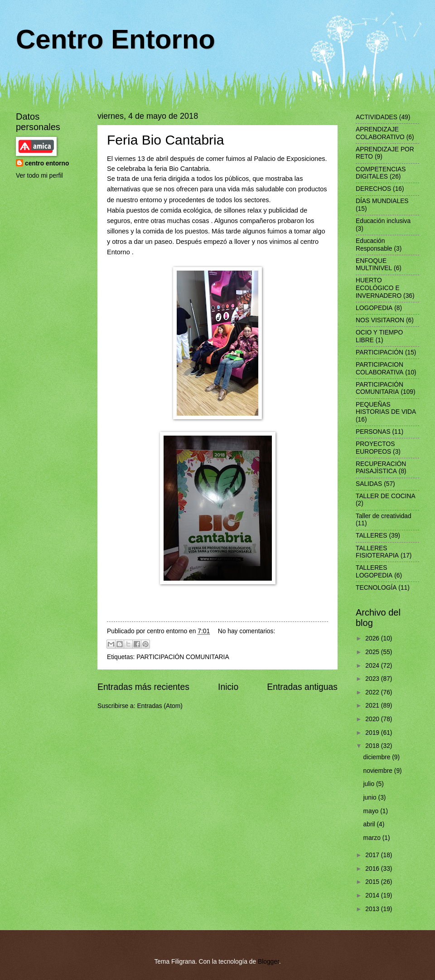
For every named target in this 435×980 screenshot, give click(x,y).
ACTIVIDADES (377, 117)
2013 (373, 909)
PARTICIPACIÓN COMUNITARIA (183, 657)
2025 (373, 652)
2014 (373, 895)
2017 (373, 855)
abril (370, 824)
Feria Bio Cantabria (165, 140)
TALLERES (372, 536)
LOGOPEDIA (374, 308)
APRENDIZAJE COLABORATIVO (380, 133)
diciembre (378, 757)
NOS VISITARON (380, 320)
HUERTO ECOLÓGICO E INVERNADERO (379, 288)
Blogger (268, 962)
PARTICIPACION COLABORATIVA (379, 369)
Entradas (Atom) (159, 706)
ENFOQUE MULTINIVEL (374, 265)
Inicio (228, 687)
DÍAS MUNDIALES (382, 201)
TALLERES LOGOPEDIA (374, 572)
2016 (373, 869)
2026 (373, 638)
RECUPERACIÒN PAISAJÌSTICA (381, 468)
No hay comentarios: (247, 631)
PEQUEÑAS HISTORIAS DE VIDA (386, 408)
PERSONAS (373, 432)
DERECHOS (373, 189)
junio (371, 798)
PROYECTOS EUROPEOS (375, 448)
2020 (373, 719)
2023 (373, 679)
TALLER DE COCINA (386, 496)
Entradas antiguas (302, 687)
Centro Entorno (116, 39)
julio (370, 784)
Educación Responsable (374, 245)
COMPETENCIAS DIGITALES (381, 173)
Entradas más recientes (143, 687)
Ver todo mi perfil (39, 176)
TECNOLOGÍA (376, 588)
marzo (373, 838)
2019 (373, 733)
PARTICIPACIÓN (379, 352)
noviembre (379, 771)
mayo (372, 811)
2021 (373, 706)
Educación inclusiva (383, 221)
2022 (373, 692)
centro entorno (47, 163)
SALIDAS (369, 484)
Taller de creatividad (384, 516)
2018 (373, 746)
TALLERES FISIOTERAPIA (377, 552)
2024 (373, 666)
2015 (373, 882)
